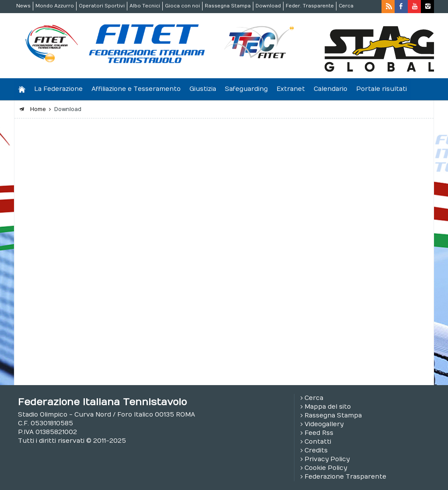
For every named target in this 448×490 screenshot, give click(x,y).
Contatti (318, 442)
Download (268, 6)
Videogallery (324, 424)
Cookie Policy (326, 468)
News (23, 6)
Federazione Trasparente (345, 477)
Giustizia (203, 89)
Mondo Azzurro (55, 6)
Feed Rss (319, 433)
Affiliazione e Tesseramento (136, 89)
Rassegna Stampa (228, 6)
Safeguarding (246, 89)
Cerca (346, 6)
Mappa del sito (328, 407)
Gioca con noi (182, 6)
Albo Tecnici (145, 6)
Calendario (331, 89)
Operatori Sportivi (102, 6)
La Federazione (58, 89)
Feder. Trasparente (310, 6)
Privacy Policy (327, 459)
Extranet (291, 89)
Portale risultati (381, 89)
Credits (316, 450)
